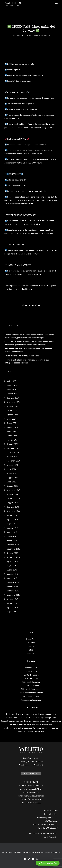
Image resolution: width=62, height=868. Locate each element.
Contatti (31, 653)
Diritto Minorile (31, 671)
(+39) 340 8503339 (49, 828)
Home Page (31, 639)
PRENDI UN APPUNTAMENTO (31, 773)
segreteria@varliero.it (34, 765)
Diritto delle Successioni (31, 689)
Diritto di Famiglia (31, 675)
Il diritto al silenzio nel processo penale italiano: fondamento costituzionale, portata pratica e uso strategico (31, 716)
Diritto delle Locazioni (31, 682)
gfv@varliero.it (51, 821)
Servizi (31, 646)
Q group (57, 852)
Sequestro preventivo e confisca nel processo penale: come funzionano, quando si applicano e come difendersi (31, 723)
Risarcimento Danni (31, 686)
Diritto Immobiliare (31, 696)
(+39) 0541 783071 (33, 799)
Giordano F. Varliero (42, 35)
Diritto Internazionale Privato (31, 693)
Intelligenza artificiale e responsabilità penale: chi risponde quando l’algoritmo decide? (31, 730)
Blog (29, 35)
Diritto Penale (31, 668)
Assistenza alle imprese (31, 700)
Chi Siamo (31, 643)
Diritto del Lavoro (31, 678)
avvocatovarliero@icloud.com (45, 824)
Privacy (42, 852)
